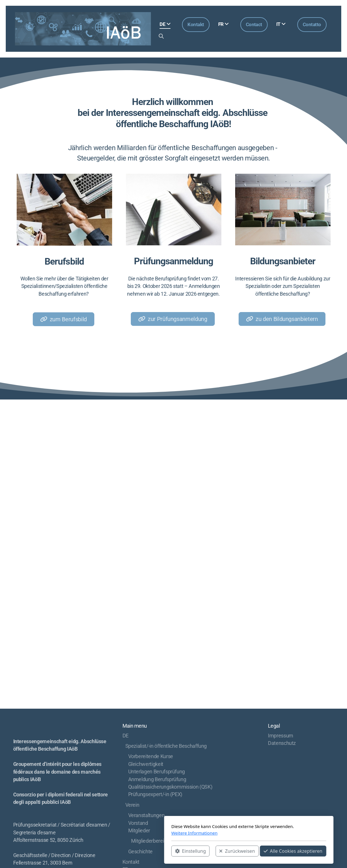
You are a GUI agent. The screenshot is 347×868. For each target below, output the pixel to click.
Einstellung (115, 851)
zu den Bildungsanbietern (282, 319)
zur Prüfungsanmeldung (173, 319)
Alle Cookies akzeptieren (218, 851)
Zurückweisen (162, 851)
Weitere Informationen (119, 833)
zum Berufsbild (64, 319)
